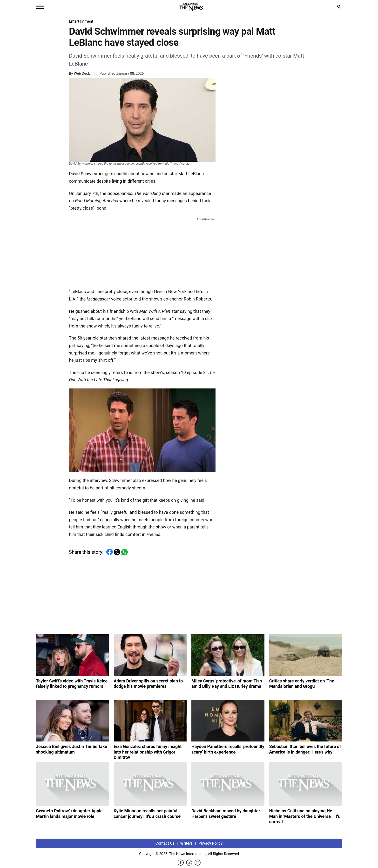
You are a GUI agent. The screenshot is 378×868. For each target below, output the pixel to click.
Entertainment (81, 21)
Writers (186, 843)
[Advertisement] (142, 252)
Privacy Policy (210, 843)
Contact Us (165, 843)
